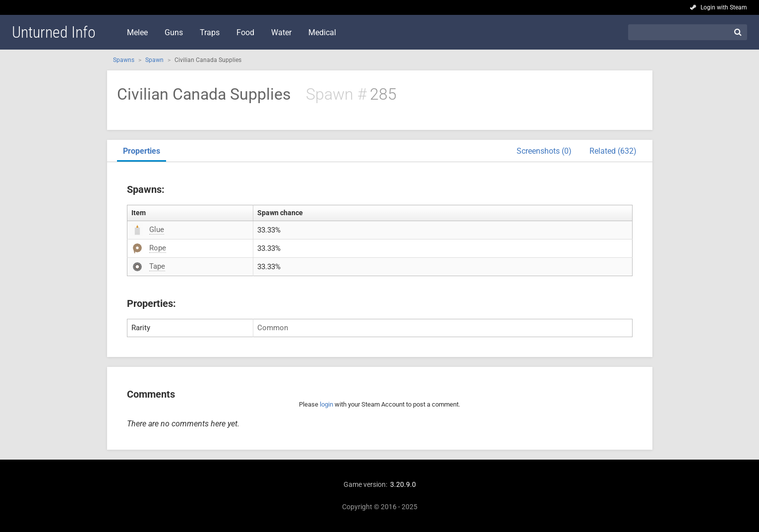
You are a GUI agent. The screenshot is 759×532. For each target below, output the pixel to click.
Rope (158, 248)
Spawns (124, 60)
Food (245, 32)
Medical (322, 32)
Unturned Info (54, 32)
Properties (142, 151)
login (326, 404)
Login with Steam (724, 7)
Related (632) (613, 151)
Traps (210, 32)
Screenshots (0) (544, 151)
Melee (137, 32)
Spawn (154, 60)
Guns (174, 32)
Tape (157, 266)
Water (281, 32)
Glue (157, 230)
